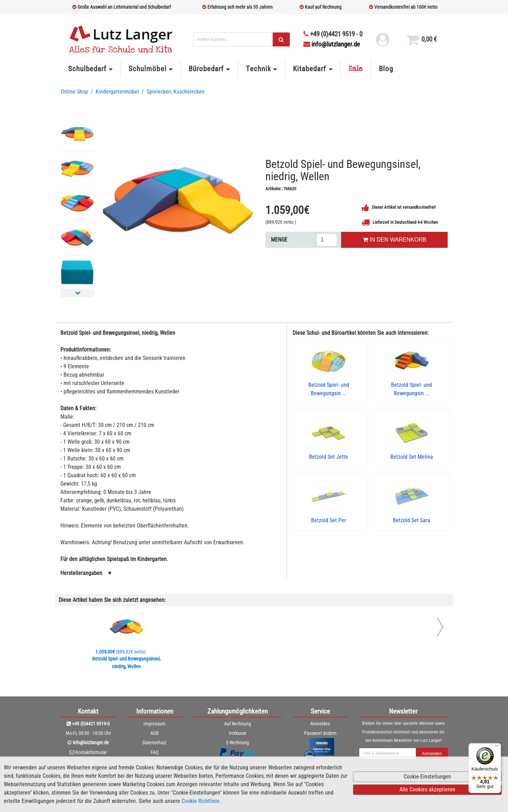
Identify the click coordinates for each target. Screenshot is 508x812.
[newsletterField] (388, 754)
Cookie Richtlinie (201, 801)
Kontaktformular (91, 752)
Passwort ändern (320, 733)
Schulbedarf (87, 69)
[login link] (382, 42)
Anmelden (320, 724)
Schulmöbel (147, 69)
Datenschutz (154, 743)
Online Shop (74, 92)
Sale (356, 69)
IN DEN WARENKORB (395, 240)
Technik (258, 69)
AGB (155, 733)
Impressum (154, 724)
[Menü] (497, 747)
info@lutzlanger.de (332, 44)
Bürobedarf (206, 69)
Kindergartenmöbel (117, 92)
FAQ (155, 752)
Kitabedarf (310, 69)
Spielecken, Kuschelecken (176, 92)
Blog (386, 69)
